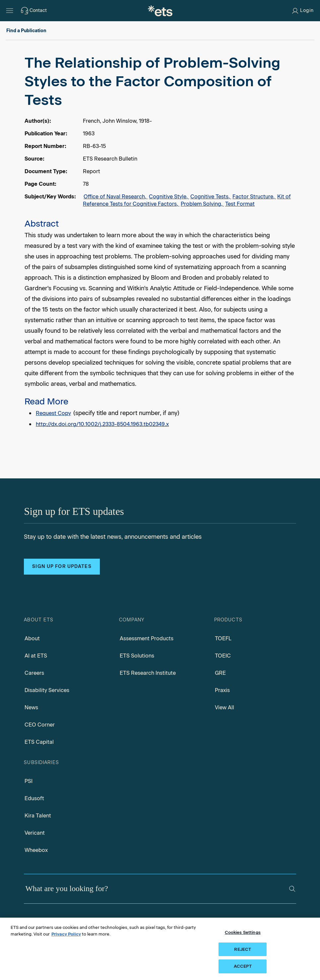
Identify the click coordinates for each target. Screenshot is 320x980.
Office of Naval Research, (116, 197)
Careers (34, 673)
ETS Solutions (137, 656)
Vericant (35, 833)
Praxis (222, 690)
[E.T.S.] (160, 11)
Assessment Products (147, 638)
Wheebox (36, 850)
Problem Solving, (202, 204)
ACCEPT (243, 966)
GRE (220, 673)
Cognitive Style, (169, 197)
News (31, 707)
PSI (29, 781)
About (32, 638)
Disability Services (47, 690)
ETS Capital (39, 742)
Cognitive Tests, (211, 197)
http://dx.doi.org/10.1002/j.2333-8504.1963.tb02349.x (102, 424)
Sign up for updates (62, 566)
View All (224, 707)
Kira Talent (38, 816)
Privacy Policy (66, 934)
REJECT (243, 949)
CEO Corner (40, 725)
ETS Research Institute (148, 673)
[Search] (292, 889)
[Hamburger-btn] (10, 11)
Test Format (240, 204)
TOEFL (223, 638)
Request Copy (53, 413)
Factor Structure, (254, 197)
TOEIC (223, 656)
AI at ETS (36, 656)
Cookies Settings (243, 932)
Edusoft (34, 798)
